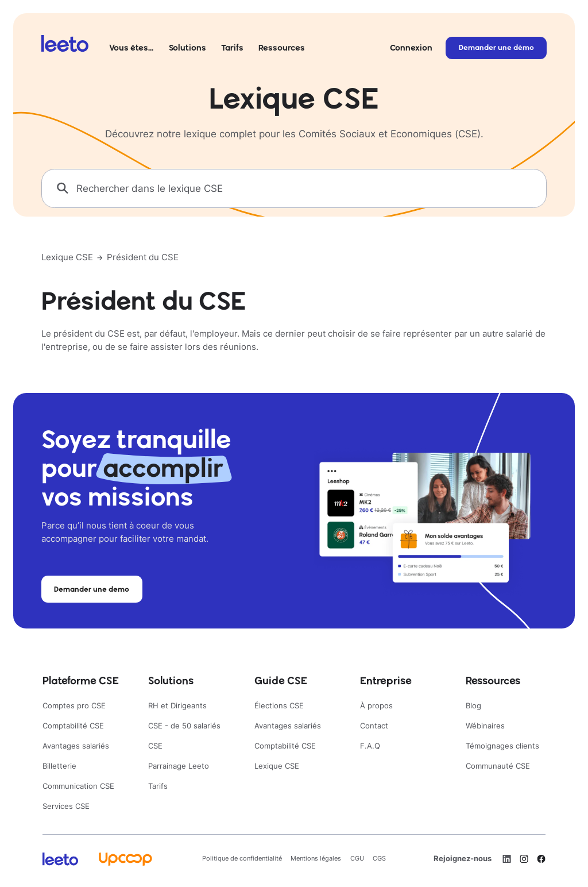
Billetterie (59, 766)
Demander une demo (92, 589)
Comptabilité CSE (73, 726)
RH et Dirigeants (177, 705)
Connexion (411, 47)
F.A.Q (370, 746)
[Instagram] (524, 859)
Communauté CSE (498, 766)
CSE (155, 746)
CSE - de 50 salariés (184, 726)
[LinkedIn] (507, 859)
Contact (374, 726)
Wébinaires (485, 726)
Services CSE (66, 806)
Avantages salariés (76, 746)
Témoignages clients (502, 746)
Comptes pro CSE (74, 705)
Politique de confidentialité (242, 858)
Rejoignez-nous (463, 858)
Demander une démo (496, 47)
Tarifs (232, 47)
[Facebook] (541, 859)
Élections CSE (279, 705)
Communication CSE (78, 786)
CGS (379, 858)
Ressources (282, 47)
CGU (357, 858)
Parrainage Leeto (179, 766)
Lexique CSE (67, 257)
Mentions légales (316, 858)
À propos (376, 705)
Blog (473, 705)
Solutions (187, 47)
